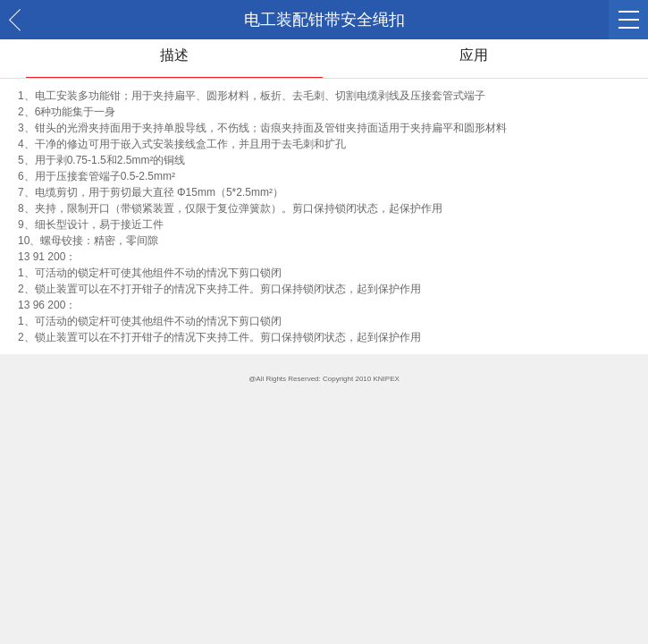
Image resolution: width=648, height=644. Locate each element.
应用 (474, 55)
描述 (174, 55)
